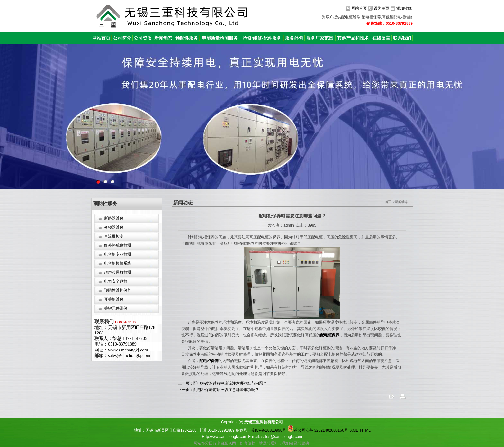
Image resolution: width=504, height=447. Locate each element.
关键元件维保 (116, 308)
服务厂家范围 (320, 38)
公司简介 (122, 38)
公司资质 (143, 38)
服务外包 (294, 38)
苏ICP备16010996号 (269, 430)
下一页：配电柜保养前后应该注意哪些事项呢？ (219, 390)
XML (354, 430)
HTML (365, 430)
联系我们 (402, 38)
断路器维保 (114, 218)
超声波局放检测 (118, 272)
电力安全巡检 (116, 281)
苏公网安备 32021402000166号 (318, 430)
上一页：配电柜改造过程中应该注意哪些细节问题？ (222, 383)
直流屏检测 (114, 236)
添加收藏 (404, 8)
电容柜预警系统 (118, 263)
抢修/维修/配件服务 (262, 38)
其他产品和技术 (353, 38)
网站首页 (359, 8)
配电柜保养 (330, 335)
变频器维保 (114, 227)
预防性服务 (187, 38)
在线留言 (381, 38)
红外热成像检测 (118, 245)
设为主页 (382, 8)
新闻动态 (163, 38)
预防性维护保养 (118, 290)
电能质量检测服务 (220, 38)
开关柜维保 (114, 299)
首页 (388, 202)
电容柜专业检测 (118, 254)
